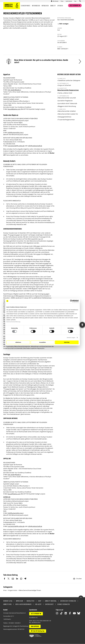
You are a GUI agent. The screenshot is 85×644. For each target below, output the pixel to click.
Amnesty (53, 6)
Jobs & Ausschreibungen (23, 604)
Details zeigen (71, 338)
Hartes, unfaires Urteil (65, 93)
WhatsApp (21, 579)
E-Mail (13, 579)
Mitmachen (45, 6)
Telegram (25, 579)
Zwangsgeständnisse (65, 117)
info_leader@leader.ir (14, 90)
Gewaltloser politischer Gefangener (69, 80)
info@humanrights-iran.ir (16, 133)
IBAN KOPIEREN (35, 626)
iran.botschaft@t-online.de (16, 146)
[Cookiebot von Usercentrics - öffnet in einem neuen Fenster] (71, 301)
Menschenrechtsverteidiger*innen (30, 590)
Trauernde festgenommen (66, 120)
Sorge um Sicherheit (65, 85)
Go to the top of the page (81, 597)
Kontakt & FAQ (8, 601)
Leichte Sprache (69, 1)
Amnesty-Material (51, 601)
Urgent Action (13, 590)
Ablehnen (18, 342)
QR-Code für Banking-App (38, 631)
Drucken (77, 579)
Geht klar (67, 342)
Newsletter (30, 601)
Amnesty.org (7, 604)
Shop (75, 1)
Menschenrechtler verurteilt (67, 98)
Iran (5, 590)
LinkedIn (17, 579)
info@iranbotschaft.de (35, 146)
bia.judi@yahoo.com (14, 109)
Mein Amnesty (56, 1)
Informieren (36, 6)
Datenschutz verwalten (68, 601)
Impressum (19, 601)
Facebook (5, 579)
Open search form (80, 1)
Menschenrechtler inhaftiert (67, 111)
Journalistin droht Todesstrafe (68, 103)
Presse (62, 1)
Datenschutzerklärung (13, 322)
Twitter (9, 579)
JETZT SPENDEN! (35, 614)
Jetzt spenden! (74, 5)
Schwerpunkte (26, 6)
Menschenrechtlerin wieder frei (68, 114)
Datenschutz (49, 604)
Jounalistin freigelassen (65, 101)
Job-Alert (38, 604)
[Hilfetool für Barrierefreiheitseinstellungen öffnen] (82, 325)
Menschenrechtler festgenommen (68, 90)
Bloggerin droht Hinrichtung (67, 106)
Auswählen (42, 342)
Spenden (60, 6)
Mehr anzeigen (64, 24)
